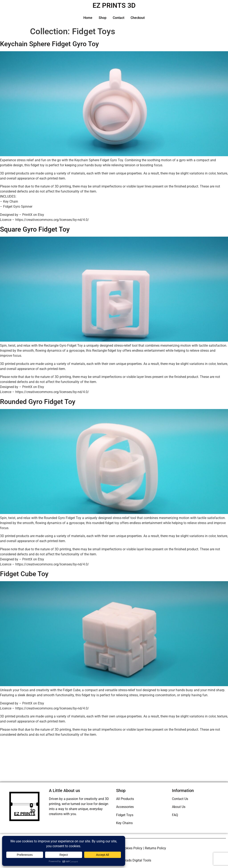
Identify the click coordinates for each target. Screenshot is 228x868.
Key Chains (124, 823)
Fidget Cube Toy (24, 574)
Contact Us (180, 799)
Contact (119, 18)
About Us (179, 807)
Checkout (138, 18)
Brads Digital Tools (137, 860)
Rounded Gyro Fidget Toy (38, 402)
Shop (103, 18)
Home (88, 18)
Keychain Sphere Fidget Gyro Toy (49, 44)
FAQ (175, 815)
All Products (125, 799)
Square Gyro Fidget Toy (35, 229)
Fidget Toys (125, 815)
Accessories (125, 807)
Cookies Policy (132, 848)
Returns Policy (155, 848)
